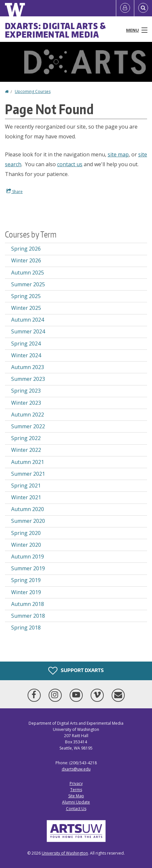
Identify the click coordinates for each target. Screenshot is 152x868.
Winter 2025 (26, 308)
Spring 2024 (26, 344)
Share (14, 191)
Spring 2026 (26, 249)
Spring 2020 (26, 533)
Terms (76, 790)
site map (118, 154)
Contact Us (76, 809)
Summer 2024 (28, 331)
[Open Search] (143, 8)
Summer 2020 (28, 521)
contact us (70, 164)
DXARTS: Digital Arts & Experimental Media (56, 30)
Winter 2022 (26, 450)
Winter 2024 (26, 355)
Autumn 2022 (28, 415)
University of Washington (65, 853)
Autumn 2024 (28, 320)
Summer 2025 (28, 284)
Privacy (76, 783)
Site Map (76, 796)
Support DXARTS (76, 671)
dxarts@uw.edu (76, 769)
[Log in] (125, 8)
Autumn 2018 (28, 604)
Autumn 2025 (28, 273)
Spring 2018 (26, 628)
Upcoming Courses (33, 91)
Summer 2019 (28, 568)
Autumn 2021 (28, 462)
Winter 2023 (26, 403)
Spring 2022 (26, 438)
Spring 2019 (26, 580)
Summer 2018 (28, 616)
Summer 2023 (28, 379)
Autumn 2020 (28, 509)
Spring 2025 (26, 296)
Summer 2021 (28, 474)
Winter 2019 (26, 592)
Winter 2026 (26, 260)
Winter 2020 (26, 545)
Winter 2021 (26, 497)
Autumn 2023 (28, 367)
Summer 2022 (28, 426)
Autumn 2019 (28, 557)
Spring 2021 (26, 486)
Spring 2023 (26, 391)
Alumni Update (76, 802)
